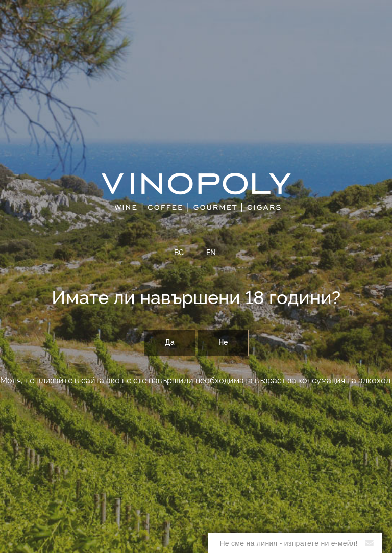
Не (223, 343)
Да (170, 343)
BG (179, 253)
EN (211, 253)
